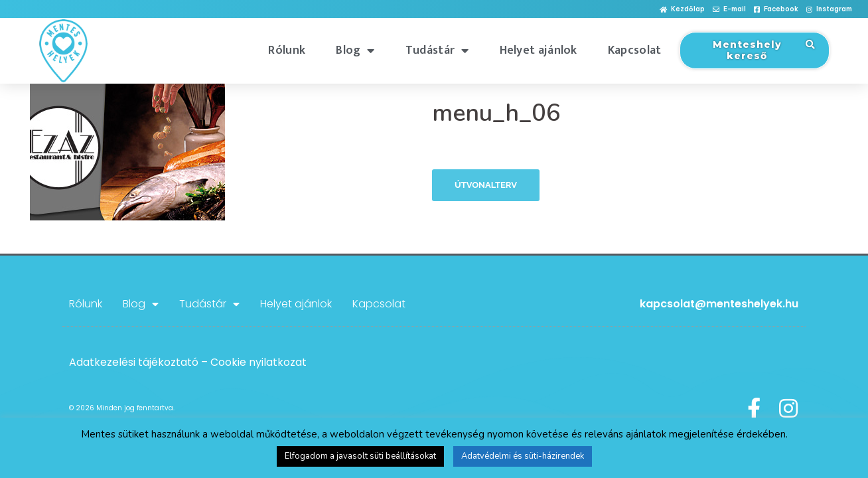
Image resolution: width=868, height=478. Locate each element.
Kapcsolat (635, 50)
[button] (682, 10)
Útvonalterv (486, 185)
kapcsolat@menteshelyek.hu (719, 304)
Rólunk (287, 50)
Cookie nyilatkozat (258, 362)
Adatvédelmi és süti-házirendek (523, 456)
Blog (355, 50)
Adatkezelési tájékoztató (134, 362)
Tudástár (437, 50)
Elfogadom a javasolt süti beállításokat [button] (360, 456)
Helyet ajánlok (539, 50)
